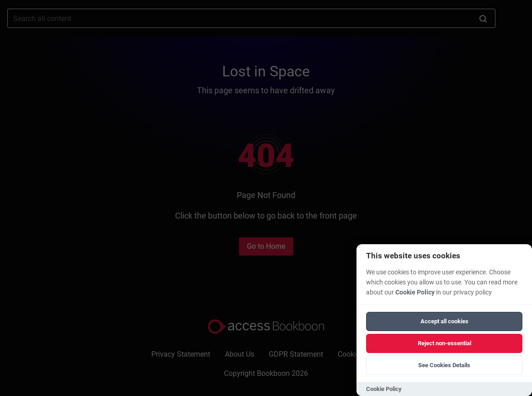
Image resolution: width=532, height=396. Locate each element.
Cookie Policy (415, 292)
